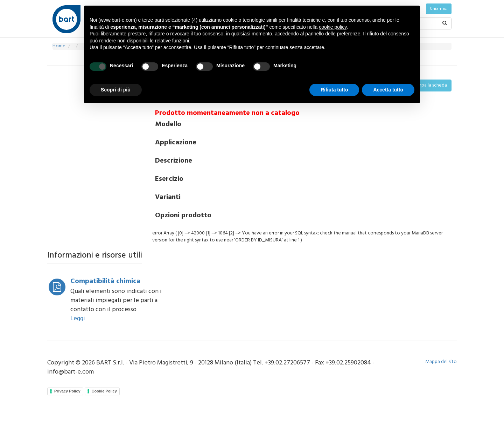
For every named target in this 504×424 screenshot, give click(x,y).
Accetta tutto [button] (388, 90)
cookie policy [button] (333, 27)
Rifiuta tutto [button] (334, 90)
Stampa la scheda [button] (429, 85)
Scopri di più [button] (116, 90)
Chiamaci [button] (439, 9)
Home (59, 46)
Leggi (78, 319)
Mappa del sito (441, 362)
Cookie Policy (104, 391)
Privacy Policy (67, 391)
